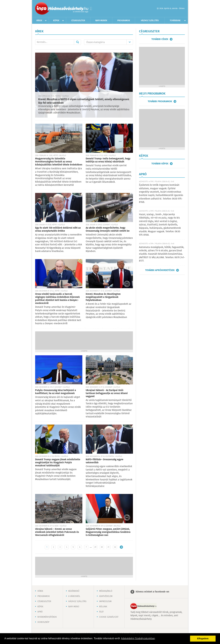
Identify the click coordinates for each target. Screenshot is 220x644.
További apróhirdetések (160, 270)
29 (95, 547)
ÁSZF (101, 612)
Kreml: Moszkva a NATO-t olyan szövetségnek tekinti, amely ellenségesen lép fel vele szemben (84, 101)
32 (115, 547)
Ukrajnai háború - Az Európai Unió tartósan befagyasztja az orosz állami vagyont (107, 393)
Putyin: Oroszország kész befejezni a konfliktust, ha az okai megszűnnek (56, 392)
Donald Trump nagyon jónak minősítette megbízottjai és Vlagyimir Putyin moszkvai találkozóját (58, 463)
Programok (124, 21)
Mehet (77, 42)
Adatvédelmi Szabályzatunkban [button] (138, 638)
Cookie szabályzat (109, 617)
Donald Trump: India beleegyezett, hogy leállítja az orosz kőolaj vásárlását (108, 160)
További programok (160, 101)
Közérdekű (74, 591)
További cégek (160, 39)
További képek (160, 164)
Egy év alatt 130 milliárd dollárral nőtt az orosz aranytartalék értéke (58, 229)
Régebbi (121, 547)
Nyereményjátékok (47, 617)
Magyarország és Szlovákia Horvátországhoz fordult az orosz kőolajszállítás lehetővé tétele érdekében (59, 162)
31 (108, 547)
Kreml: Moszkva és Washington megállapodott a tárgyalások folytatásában (103, 297)
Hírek (39, 21)
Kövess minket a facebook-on (152, 592)
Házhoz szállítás (150, 21)
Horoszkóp (43, 622)
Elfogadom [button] (203, 639)
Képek (56, 21)
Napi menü (74, 607)
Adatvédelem (106, 596)
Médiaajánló (106, 591)
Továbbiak (175, 21)
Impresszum (105, 601)
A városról (74, 596)
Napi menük (101, 21)
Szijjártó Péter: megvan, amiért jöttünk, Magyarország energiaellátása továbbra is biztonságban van (108, 532)
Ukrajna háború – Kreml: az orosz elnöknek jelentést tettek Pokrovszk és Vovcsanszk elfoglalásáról (57, 532)
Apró (40, 612)
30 (102, 547)
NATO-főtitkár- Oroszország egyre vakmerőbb (105, 461)
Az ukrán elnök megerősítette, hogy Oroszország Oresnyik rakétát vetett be (108, 229)
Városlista (91, 9)
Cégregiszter (78, 21)
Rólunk (103, 607)
